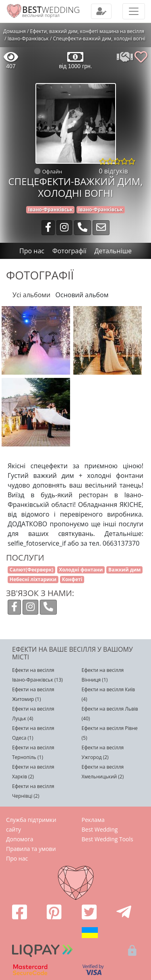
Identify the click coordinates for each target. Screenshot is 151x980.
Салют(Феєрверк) (32, 570)
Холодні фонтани (81, 570)
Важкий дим (124, 570)
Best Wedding (100, 829)
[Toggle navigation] (101, 11)
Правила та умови (31, 849)
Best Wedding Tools (108, 839)
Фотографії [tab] (69, 251)
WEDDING (51, 10)
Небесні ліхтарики (33, 579)
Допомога (20, 839)
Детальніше (113, 251)
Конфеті (72, 579)
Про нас (17, 858)
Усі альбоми (31, 295)
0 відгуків (114, 171)
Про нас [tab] (32, 251)
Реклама (93, 820)
